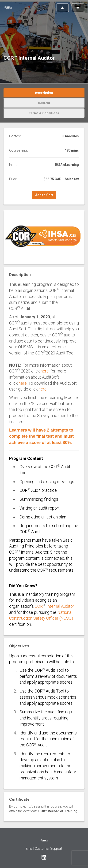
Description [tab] (44, 93)
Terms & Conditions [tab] (44, 113)
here (45, 371)
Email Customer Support (44, 849)
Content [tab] (44, 103)
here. (23, 383)
